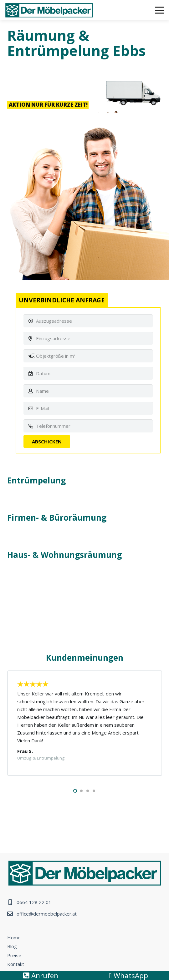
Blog (12, 946)
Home (14, 937)
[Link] (49, 10)
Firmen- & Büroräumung (57, 518)
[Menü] (160, 10)
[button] (75, 791)
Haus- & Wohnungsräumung (64, 555)
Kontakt (16, 964)
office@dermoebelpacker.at (47, 914)
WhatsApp (128, 975)
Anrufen (41, 975)
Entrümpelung (36, 480)
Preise (14, 955)
